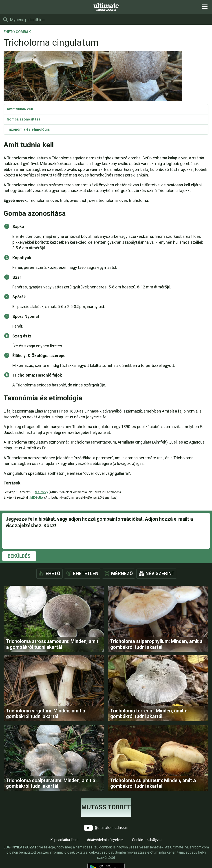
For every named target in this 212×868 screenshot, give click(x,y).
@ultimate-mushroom (106, 829)
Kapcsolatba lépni (64, 840)
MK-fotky (41, 492)
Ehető (53, 573)
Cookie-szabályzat (147, 840)
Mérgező (122, 573)
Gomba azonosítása (24, 119)
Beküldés (19, 556)
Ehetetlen (86, 573)
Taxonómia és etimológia (28, 129)
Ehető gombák (17, 32)
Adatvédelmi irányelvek (105, 840)
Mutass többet (106, 808)
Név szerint (160, 573)
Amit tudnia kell (20, 109)
